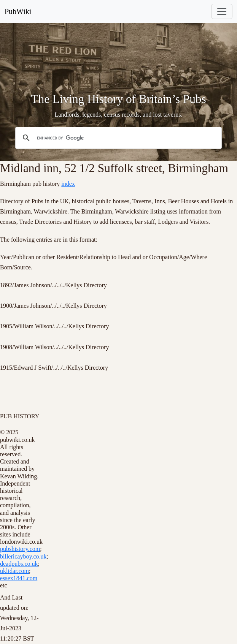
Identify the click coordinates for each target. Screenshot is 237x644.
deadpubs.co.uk (19, 564)
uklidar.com (14, 571)
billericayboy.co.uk (23, 556)
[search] (117, 138)
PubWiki (18, 11)
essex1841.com (19, 578)
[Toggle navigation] (222, 11)
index (68, 184)
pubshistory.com (20, 549)
